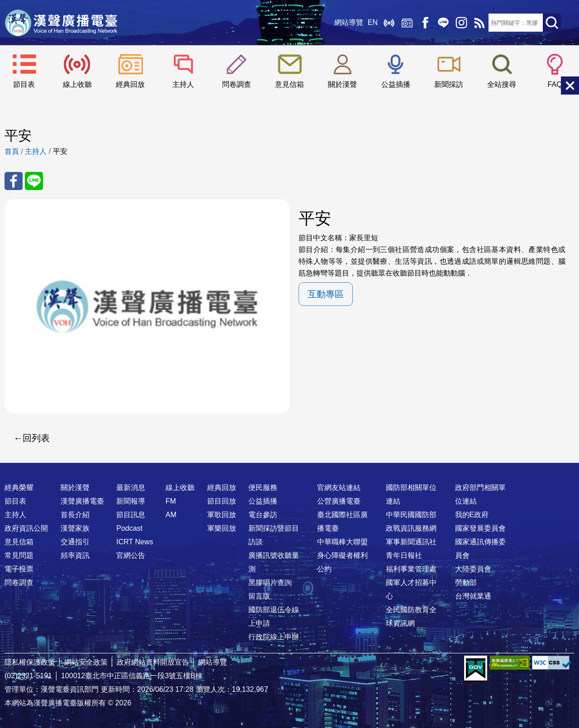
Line (443, 23)
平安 (60, 151)
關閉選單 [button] (570, 86)
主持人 (183, 84)
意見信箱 (289, 84)
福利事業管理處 (411, 569)
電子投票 (19, 569)
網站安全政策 (86, 662)
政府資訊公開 (26, 528)
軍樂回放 (222, 528)
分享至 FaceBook (14, 181)
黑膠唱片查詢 (270, 583)
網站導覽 (349, 22)
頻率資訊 (75, 555)
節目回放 (222, 501)
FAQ (555, 84)
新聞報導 (131, 501)
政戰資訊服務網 (411, 528)
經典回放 (407, 23)
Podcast (129, 528)
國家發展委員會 (480, 528)
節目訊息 (131, 515)
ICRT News (135, 542)
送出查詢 (552, 23)
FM (171, 501)
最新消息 (131, 488)
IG (461, 23)
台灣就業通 (473, 596)
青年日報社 (404, 555)
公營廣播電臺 (339, 501)
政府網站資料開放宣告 (153, 662)
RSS (479, 23)
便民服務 (263, 488)
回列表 (36, 438)
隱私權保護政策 (30, 662)
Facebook (425, 23)
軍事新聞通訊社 (411, 542)
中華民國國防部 (411, 515)
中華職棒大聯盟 (342, 542)
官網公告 (131, 555)
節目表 (24, 84)
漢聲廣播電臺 (61, 23)
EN (373, 22)
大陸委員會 (473, 569)
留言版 (259, 596)
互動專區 (326, 294)
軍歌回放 (222, 515)
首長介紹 (75, 515)
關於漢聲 (342, 84)
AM (171, 515)
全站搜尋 (502, 84)
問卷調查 (237, 84)
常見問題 (19, 555)
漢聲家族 (75, 528)
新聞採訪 (449, 84)
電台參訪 (263, 515)
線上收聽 (389, 23)
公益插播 (396, 84)
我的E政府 (472, 515)
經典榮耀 (19, 488)
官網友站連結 (339, 488)
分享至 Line (34, 181)
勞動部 (466, 583)
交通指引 (75, 542)
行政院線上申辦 (274, 637)
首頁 (12, 151)
